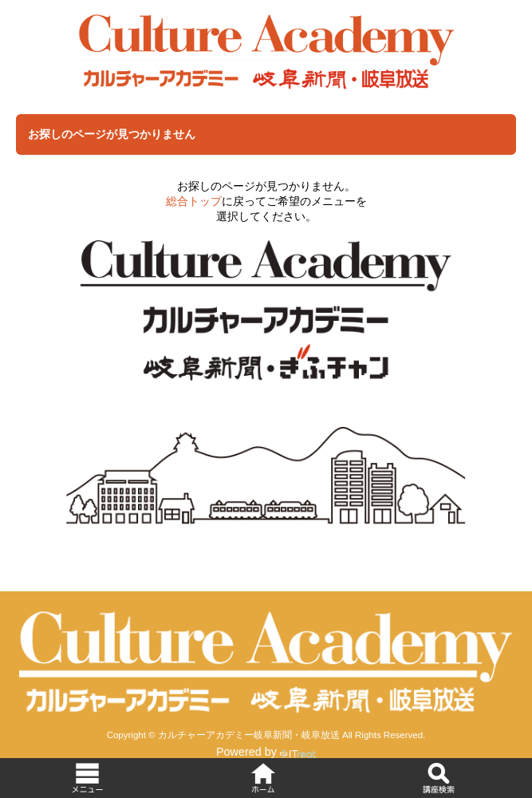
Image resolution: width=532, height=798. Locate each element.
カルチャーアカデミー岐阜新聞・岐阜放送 (249, 735)
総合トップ (194, 201)
